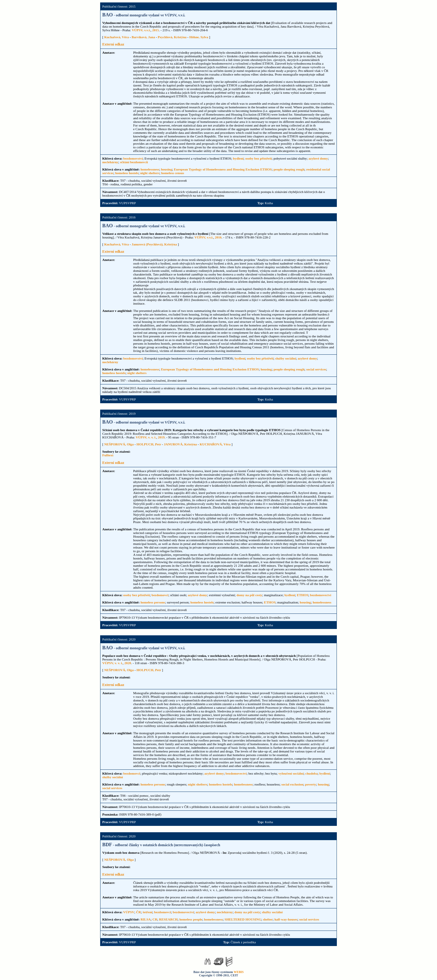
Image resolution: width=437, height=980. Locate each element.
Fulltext (108, 455)
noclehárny (110, 162)
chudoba (311, 773)
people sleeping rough (289, 169)
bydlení (238, 158)
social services (316, 369)
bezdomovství (133, 158)
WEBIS (239, 972)
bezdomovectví (321, 595)
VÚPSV (129, 912)
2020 (128, 663)
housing (166, 169)
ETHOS (303, 595)
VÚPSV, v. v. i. (146, 437)
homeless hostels (127, 173)
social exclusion (292, 784)
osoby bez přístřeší (258, 158)
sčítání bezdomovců (134, 162)
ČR (138, 912)
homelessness (150, 169)
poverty (310, 784)
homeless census (173, 173)
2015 (156, 30)
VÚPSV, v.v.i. (141, 30)
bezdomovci (160, 595)
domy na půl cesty (249, 595)
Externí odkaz (113, 44)
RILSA (146, 919)
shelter (268, 919)
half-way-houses (286, 919)
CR (155, 919)
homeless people (191, 919)
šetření (147, 912)
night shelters (150, 173)
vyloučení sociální (291, 773)
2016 (218, 237)
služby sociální (286, 358)
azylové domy (318, 158)
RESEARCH (168, 919)
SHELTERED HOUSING (243, 919)
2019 (161, 437)
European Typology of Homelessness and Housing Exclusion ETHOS (223, 169)
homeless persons (153, 602)
